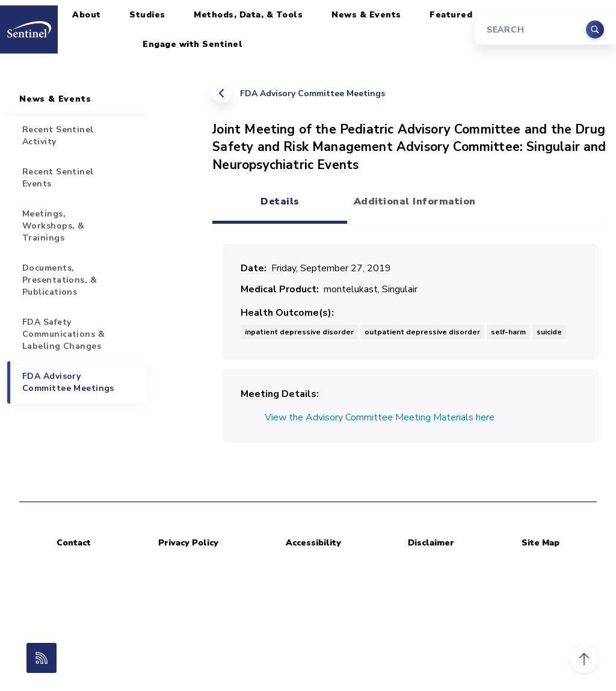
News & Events (366, 15)
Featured (451, 15)
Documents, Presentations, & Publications (60, 280)
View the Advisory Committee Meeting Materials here (380, 417)
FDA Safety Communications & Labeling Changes (63, 334)
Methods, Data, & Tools (248, 15)
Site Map (541, 543)
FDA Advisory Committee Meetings (313, 94)
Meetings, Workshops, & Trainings (53, 226)
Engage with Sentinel (192, 44)
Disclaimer (431, 543)
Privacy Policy (188, 543)
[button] (584, 659)
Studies (147, 15)
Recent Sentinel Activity (58, 136)
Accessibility (313, 543)
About (87, 15)
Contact (74, 543)
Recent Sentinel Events (58, 178)
